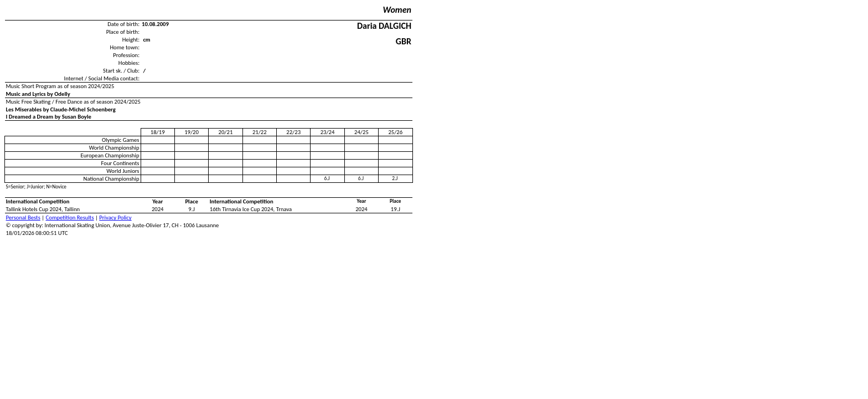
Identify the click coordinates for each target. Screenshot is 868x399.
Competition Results (70, 218)
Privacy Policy (115, 218)
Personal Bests (23, 218)
